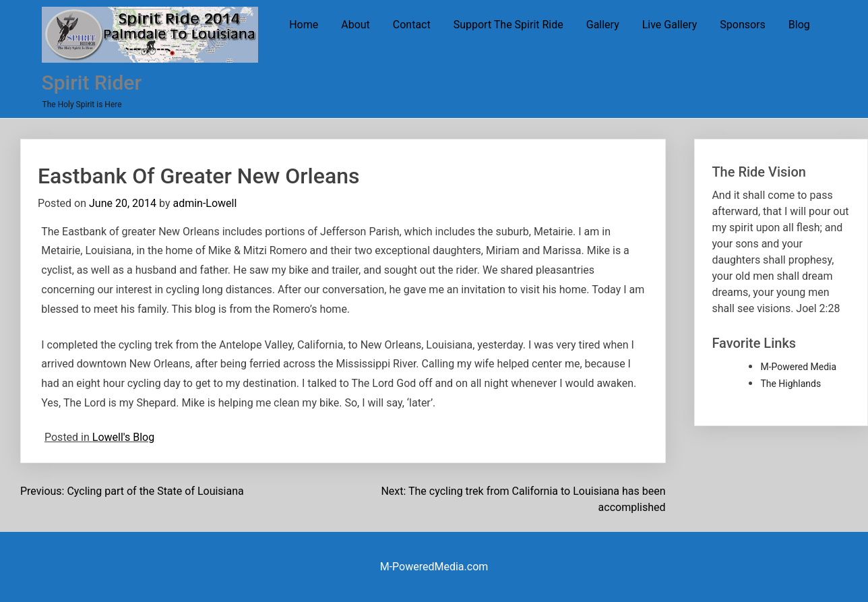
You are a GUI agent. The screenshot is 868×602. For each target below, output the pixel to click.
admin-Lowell (205, 203)
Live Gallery (670, 25)
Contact (412, 25)
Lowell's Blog (123, 437)
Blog (799, 25)
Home (304, 25)
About (355, 25)
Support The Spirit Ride (508, 25)
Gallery (603, 25)
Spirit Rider (92, 83)
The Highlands (790, 384)
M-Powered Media (798, 367)
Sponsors (743, 25)
